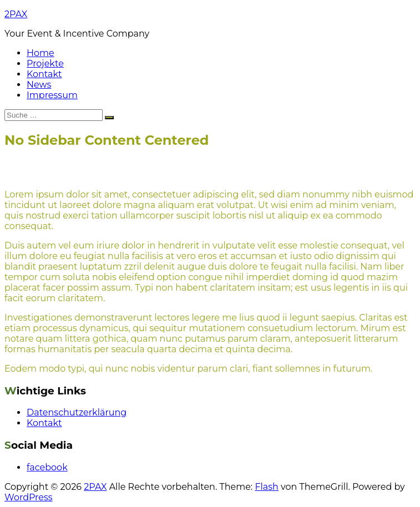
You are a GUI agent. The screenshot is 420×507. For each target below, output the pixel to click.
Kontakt (44, 74)
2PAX (16, 14)
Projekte (45, 64)
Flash (267, 487)
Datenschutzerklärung (77, 412)
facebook (47, 467)
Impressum (52, 95)
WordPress (29, 497)
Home (41, 53)
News (39, 85)
